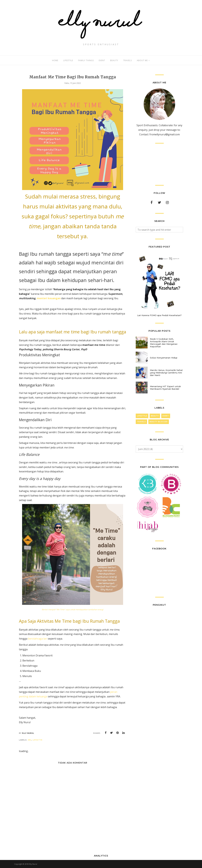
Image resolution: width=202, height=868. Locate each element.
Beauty (155, 416)
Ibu (30, 740)
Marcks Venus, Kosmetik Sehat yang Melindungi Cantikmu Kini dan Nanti (166, 373)
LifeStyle (142, 416)
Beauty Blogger (159, 422)
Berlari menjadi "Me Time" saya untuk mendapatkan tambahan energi (73, 610)
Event (166, 416)
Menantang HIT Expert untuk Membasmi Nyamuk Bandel (165, 388)
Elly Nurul (33, 864)
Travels (141, 422)
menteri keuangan (49, 298)
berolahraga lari (38, 639)
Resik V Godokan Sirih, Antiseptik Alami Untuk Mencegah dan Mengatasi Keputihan (164, 343)
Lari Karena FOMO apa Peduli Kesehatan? (159, 315)
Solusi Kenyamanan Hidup (164, 358)
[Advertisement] (159, 164)
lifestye (38, 740)
